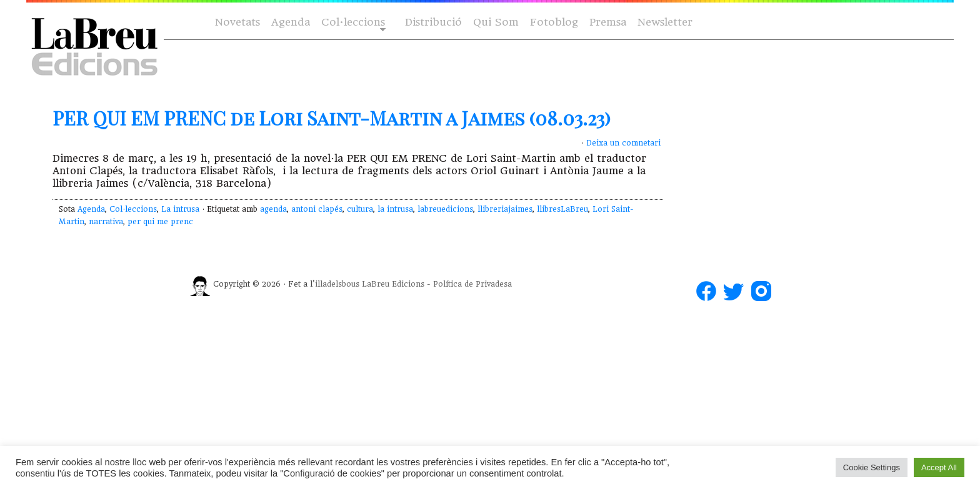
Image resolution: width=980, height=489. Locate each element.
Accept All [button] (939, 467)
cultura (360, 209)
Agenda (291, 22)
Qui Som (496, 22)
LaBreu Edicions (393, 284)
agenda (273, 209)
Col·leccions (352, 23)
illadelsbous (337, 284)
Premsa (608, 22)
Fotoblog (554, 22)
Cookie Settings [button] (872, 467)
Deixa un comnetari (623, 143)
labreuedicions (445, 209)
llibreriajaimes (505, 209)
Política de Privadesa (472, 284)
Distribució (433, 22)
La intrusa (180, 209)
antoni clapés (317, 209)
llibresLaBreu (562, 209)
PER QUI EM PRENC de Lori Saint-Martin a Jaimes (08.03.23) (332, 118)
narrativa (106, 222)
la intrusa (395, 209)
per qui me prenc (160, 222)
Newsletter (665, 22)
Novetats (237, 22)
